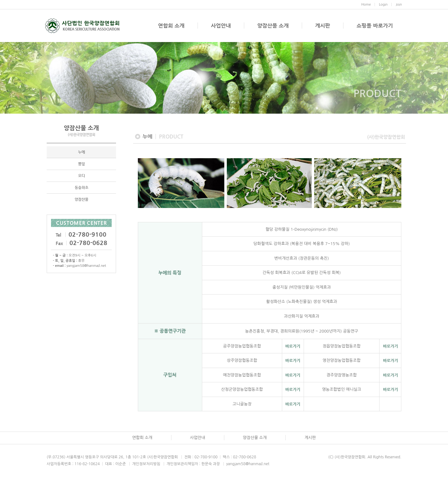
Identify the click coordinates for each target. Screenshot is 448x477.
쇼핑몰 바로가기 (375, 26)
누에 (82, 152)
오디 (82, 176)
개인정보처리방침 (144, 464)
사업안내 (221, 26)
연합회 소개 (171, 26)
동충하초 (82, 187)
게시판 (323, 26)
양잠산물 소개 (273, 26)
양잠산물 (82, 199)
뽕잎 (82, 164)
